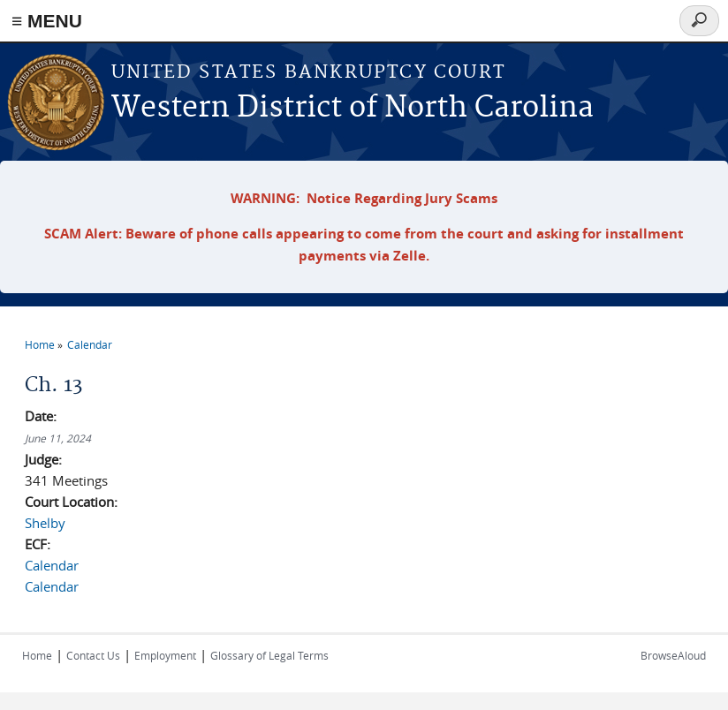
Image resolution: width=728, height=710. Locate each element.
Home (40, 344)
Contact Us (93, 655)
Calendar (90, 344)
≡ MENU (47, 21)
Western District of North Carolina (353, 108)
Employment (165, 655)
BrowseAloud (673, 655)
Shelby (45, 523)
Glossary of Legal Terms (269, 655)
